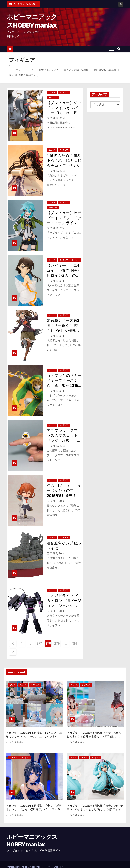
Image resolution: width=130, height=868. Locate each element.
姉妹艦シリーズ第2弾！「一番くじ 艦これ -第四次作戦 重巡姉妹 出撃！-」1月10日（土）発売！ (64, 330)
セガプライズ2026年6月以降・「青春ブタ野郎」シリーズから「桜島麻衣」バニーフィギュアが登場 (34, 801)
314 (75, 643)
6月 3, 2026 (17, 738)
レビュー (75, 260)
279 (57, 643)
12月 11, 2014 (57, 281)
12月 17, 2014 (58, 118)
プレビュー (53, 97)
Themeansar (14, 862)
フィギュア (64, 92)
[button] (120, 49)
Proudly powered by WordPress (24, 859)
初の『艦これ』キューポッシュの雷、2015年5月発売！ (64, 491)
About (119, 860)
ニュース (52, 92)
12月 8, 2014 (57, 501)
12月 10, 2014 (58, 446)
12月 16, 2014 (58, 171)
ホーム (13, 65)
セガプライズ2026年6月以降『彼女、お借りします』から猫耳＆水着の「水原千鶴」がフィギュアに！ (95, 732)
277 (39, 643)
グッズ (13, 685)
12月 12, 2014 (58, 228)
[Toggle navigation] (112, 49)
